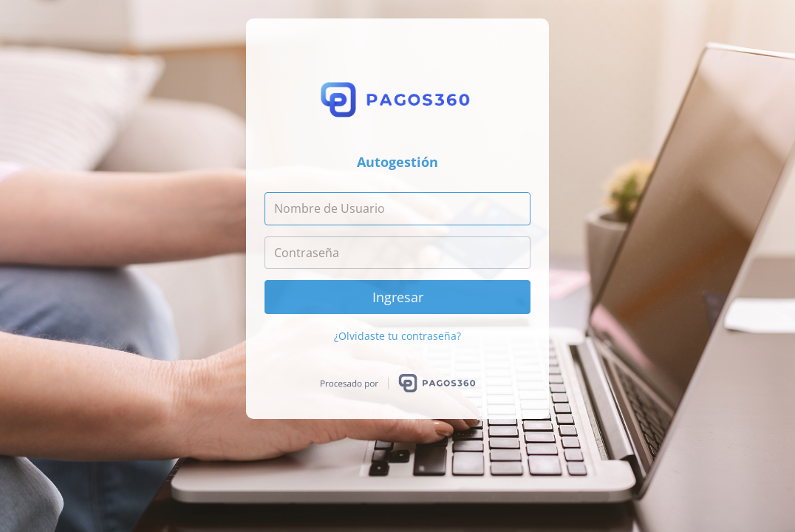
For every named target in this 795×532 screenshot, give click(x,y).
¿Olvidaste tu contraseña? (397, 336)
